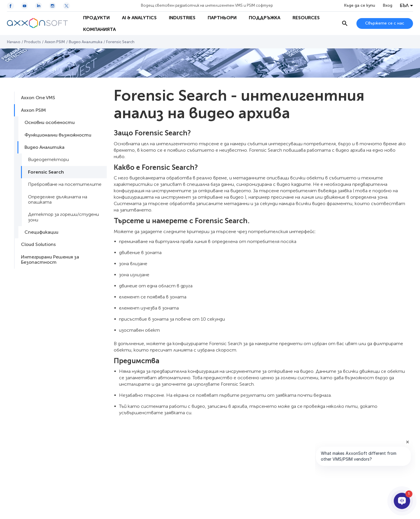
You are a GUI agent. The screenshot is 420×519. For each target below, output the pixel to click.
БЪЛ (404, 6)
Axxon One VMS (38, 98)
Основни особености (50, 122)
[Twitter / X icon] (66, 6)
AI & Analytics (139, 18)
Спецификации (41, 232)
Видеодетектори (48, 159)
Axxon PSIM (55, 42)
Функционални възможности (58, 135)
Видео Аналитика (86, 42)
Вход (387, 6)
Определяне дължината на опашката (58, 199)
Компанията (99, 29)
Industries (182, 18)
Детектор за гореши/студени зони (63, 217)
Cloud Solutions (38, 244)
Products (33, 42)
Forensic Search (46, 172)
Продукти (96, 18)
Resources (306, 18)
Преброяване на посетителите (65, 184)
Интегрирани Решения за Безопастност (50, 259)
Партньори (222, 18)
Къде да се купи (359, 6)
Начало (14, 42)
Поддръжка (265, 18)
